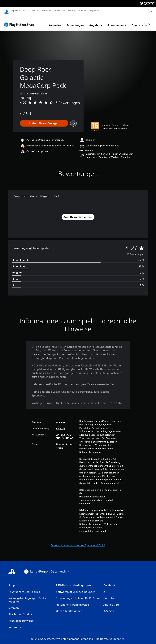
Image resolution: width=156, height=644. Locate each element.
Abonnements (117, 22)
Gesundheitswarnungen (92, 493)
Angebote (96, 22)
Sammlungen (75, 22)
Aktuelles (55, 22)
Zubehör (58, 11)
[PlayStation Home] (7, 11)
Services (45, 11)
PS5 (25, 11)
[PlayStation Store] (20, 21)
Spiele (15, 11)
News (70, 11)
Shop (81, 11)
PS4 (34, 11)
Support (92, 11)
